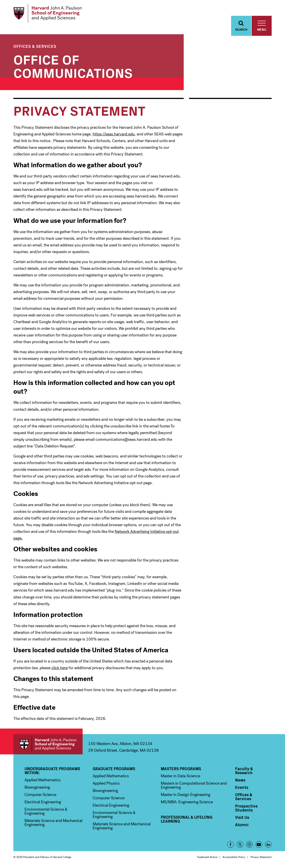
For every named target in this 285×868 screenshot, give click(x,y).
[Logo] (48, 13)
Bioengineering (37, 787)
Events (242, 787)
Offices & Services (35, 46)
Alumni (242, 825)
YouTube (259, 844)
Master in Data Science (180, 776)
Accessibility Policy (234, 857)
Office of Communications (73, 65)
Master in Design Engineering (185, 795)
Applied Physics (106, 783)
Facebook (230, 844)
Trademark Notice (207, 857)
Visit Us (242, 817)
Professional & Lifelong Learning (187, 819)
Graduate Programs (114, 769)
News (240, 780)
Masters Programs (181, 769)
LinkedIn (268, 844)
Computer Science (40, 795)
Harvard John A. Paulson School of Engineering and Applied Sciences (48, 744)
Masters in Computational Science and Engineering (194, 785)
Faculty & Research (244, 771)
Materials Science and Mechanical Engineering (53, 823)
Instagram (249, 844)
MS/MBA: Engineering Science (187, 802)
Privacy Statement (261, 857)
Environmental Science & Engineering (46, 811)
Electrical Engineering (43, 802)
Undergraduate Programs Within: (52, 771)
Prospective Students (246, 808)
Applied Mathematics (43, 780)
